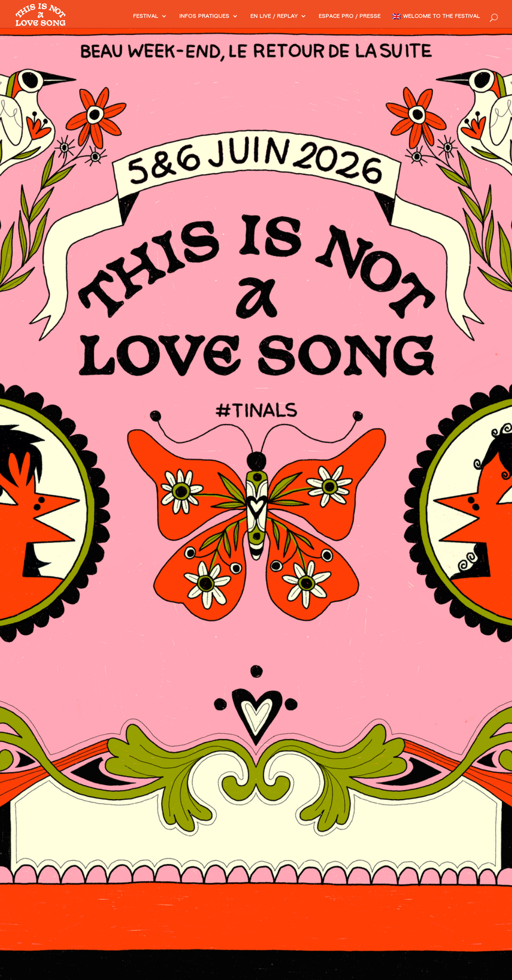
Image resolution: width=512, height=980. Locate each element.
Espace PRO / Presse (330, 17)
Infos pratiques (168, 17)
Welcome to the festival (435, 17)
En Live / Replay (245, 17)
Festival (103, 17)
